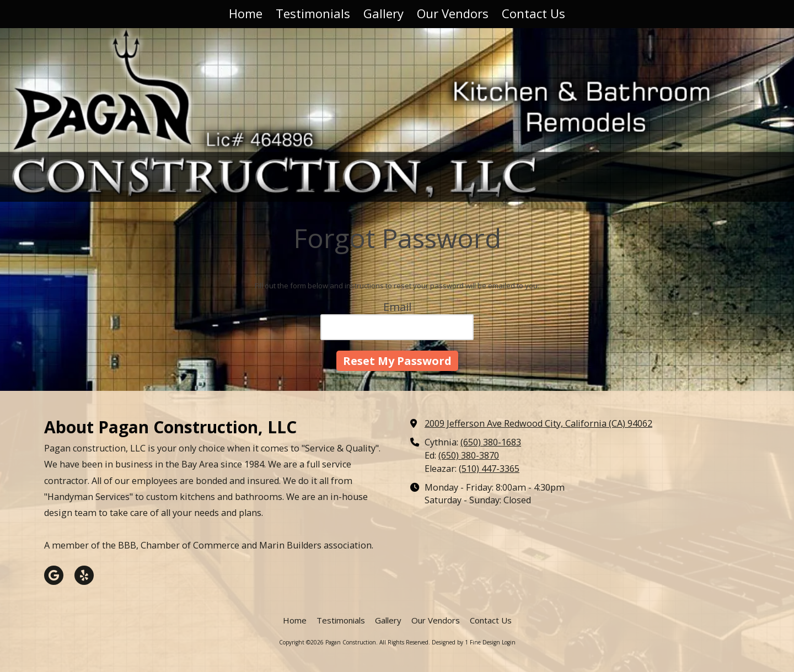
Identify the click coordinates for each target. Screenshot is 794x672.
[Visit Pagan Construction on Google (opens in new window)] (54, 575)
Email (397, 307)
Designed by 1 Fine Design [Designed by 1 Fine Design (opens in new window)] (466, 642)
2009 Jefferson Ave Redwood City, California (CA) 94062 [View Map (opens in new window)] (538, 423)
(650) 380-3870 (469, 455)
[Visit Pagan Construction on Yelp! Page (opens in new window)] (84, 575)
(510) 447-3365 (489, 469)
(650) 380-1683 (491, 442)
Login (509, 642)
